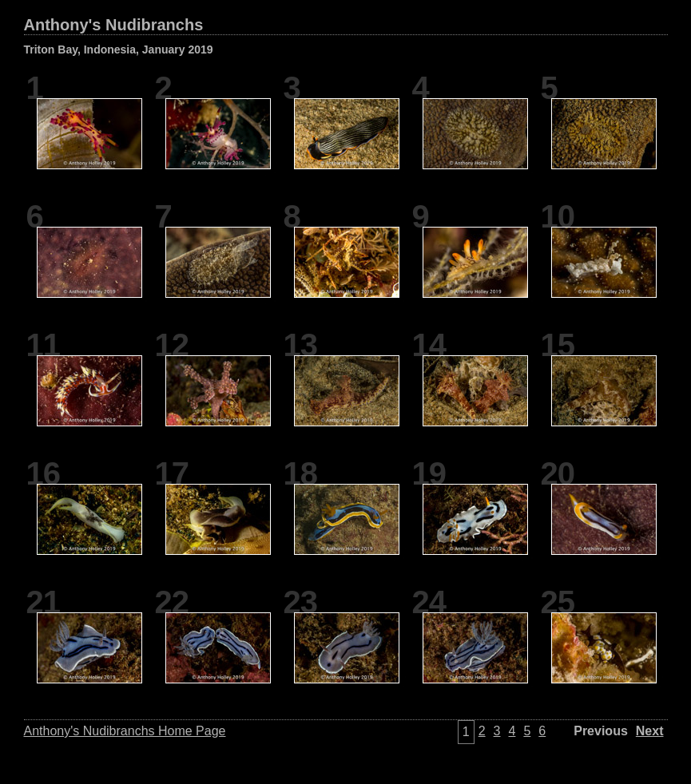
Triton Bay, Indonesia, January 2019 (119, 49)
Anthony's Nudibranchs (114, 25)
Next (650, 731)
